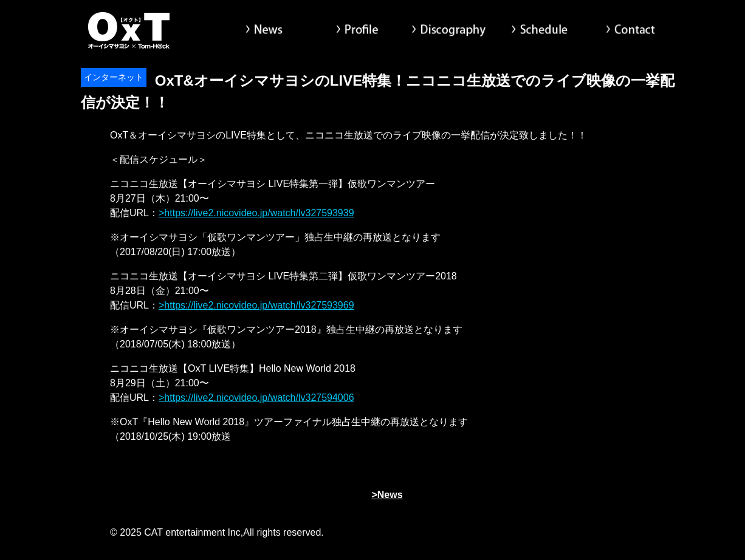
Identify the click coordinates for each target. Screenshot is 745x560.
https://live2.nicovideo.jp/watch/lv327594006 (259, 398)
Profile (357, 30)
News (266, 30)
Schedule (540, 30)
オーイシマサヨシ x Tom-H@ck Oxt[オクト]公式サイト (129, 30)
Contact (631, 30)
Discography (448, 30)
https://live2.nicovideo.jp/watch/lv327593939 (259, 213)
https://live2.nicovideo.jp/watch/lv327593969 (259, 305)
